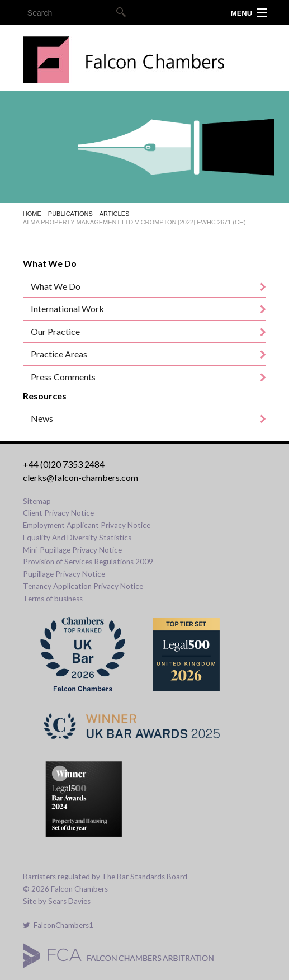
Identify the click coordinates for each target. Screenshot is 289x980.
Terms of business (53, 599)
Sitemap (37, 501)
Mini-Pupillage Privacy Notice (72, 550)
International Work (67, 308)
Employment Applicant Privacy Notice (87, 525)
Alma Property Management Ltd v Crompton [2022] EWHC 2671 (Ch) (134, 222)
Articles (115, 214)
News (42, 418)
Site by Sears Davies (57, 901)
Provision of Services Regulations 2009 (88, 562)
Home (32, 214)
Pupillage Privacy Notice (64, 574)
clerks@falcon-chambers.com (80, 477)
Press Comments (63, 377)
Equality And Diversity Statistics (77, 538)
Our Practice (55, 331)
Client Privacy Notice (58, 513)
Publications (70, 214)
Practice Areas (59, 354)
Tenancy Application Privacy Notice (83, 586)
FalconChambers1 (58, 925)
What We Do (56, 286)
